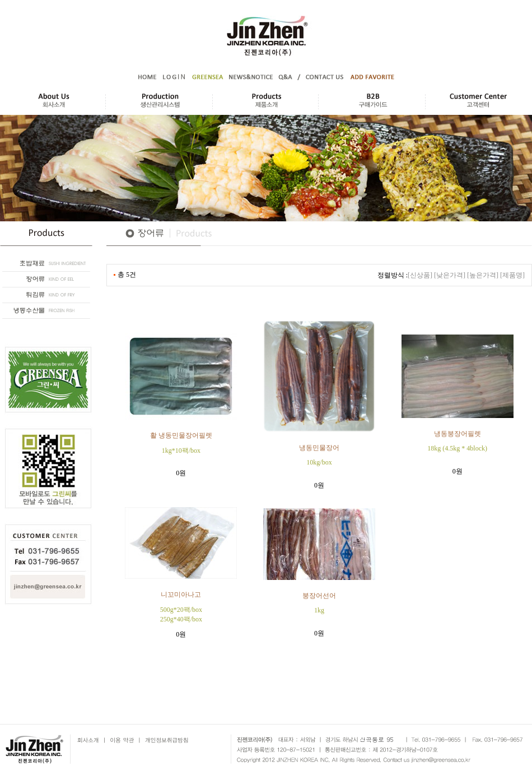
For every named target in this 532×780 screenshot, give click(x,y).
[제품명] (512, 275)
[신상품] (420, 275)
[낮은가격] (450, 275)
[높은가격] (483, 275)
